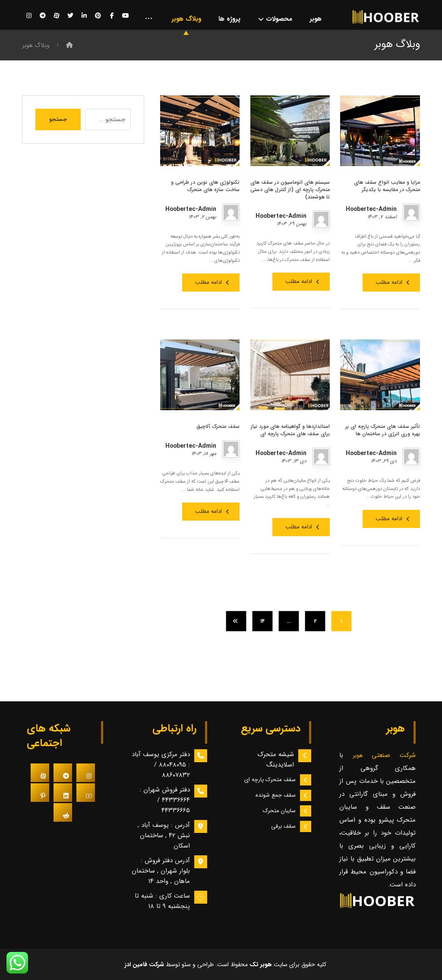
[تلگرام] (43, 16)
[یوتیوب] (126, 16)
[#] (86, 773)
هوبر (362, 756)
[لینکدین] (84, 16)
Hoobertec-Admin (371, 209)
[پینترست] (98, 16)
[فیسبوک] (112, 16)
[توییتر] (70, 16)
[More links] (149, 19)
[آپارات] (57, 16)
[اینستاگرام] (29, 16)
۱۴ (262, 621)
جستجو (58, 120)
